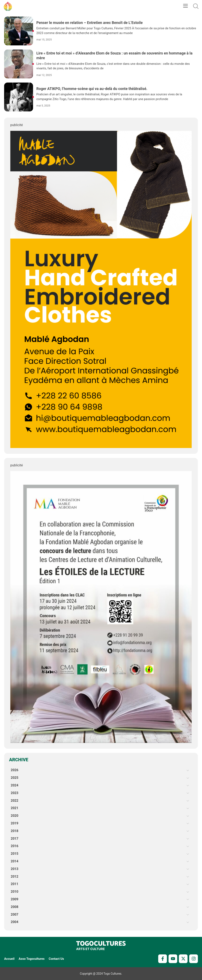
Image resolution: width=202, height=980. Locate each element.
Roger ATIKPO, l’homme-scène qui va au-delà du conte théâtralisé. (92, 89)
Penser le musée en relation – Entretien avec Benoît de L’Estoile (90, 23)
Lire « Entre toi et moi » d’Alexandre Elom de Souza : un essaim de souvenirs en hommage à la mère (114, 56)
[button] (185, 6)
